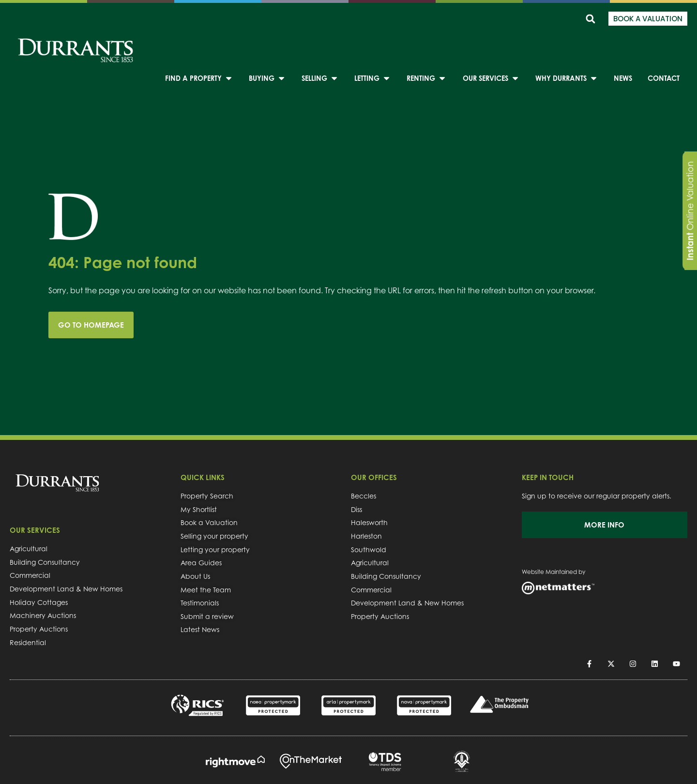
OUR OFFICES (374, 477)
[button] (590, 19)
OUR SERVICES (35, 530)
